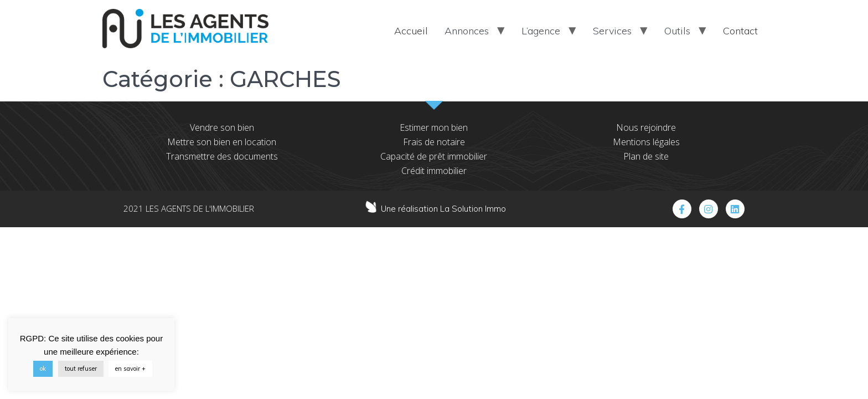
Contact (740, 31)
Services (612, 31)
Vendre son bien (222, 127)
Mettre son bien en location (222, 142)
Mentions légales (646, 142)
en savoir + (130, 369)
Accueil (411, 31)
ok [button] (43, 369)
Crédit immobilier (434, 171)
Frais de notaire (434, 142)
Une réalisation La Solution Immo (443, 209)
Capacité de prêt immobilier (434, 156)
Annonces (467, 31)
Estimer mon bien (434, 127)
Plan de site (646, 156)
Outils (677, 31)
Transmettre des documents (222, 156)
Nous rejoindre (646, 127)
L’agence (541, 31)
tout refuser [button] (81, 369)
